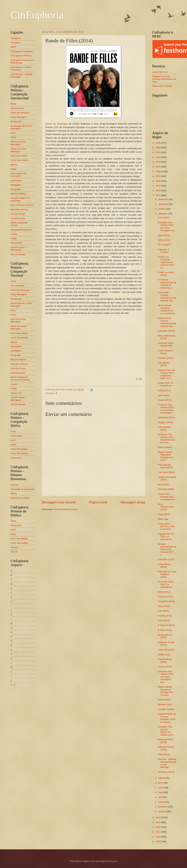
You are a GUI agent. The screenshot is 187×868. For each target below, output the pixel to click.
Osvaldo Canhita (166, 709)
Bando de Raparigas (57, 124)
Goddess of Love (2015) (166, 644)
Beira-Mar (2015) (166, 331)
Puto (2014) (164, 218)
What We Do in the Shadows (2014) (167, 574)
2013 (158, 822)
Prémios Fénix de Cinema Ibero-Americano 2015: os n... (166, 374)
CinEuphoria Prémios (21, 56)
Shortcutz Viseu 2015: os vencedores (166, 584)
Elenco (14, 165)
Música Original (18, 194)
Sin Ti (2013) (164, 245)
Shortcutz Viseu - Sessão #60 (166, 344)
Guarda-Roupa (18, 214)
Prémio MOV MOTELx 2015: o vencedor (167, 527)
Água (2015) (164, 235)
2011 (158, 832)
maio (161, 792)
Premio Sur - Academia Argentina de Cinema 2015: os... (166, 262)
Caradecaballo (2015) (165, 660)
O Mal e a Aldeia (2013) (166, 274)
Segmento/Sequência (21, 230)
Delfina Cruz (164, 655)
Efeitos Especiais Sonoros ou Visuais (20, 378)
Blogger (113, 861)
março (162, 802)
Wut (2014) (163, 484)
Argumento (16, 180)
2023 (158, 157)
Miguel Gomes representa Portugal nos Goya (165, 456)
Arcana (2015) (165, 667)
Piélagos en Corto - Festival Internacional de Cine (164, 79)
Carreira (15, 485)
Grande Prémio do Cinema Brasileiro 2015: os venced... (167, 718)
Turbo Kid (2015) (166, 650)
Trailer (14, 238)
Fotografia (16, 189)
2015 (158, 195)
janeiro (162, 811)
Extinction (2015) (166, 559)
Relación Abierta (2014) (166, 748)
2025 (158, 148)
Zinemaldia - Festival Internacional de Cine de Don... (167, 296)
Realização (16, 121)
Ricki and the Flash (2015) (165, 466)
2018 (158, 181)
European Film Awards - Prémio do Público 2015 (166, 731)
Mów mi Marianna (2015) (167, 337)
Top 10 (14, 552)
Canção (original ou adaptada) (20, 199)
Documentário (18, 108)
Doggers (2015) (166, 422)
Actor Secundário (19, 156)
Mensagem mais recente (59, 502)
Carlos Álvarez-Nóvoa (165, 352)
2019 (158, 176)
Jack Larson (164, 395)
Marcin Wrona (165, 447)
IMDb (13, 47)
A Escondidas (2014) (165, 428)
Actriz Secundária (19, 160)
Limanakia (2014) (166, 418)
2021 (158, 167)
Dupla (14, 169)
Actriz (13, 137)
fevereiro (163, 807)
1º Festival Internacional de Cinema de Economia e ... (167, 284)
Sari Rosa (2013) (166, 772)
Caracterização (18, 218)
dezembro (164, 199)
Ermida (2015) (165, 630)
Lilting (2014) (164, 390)
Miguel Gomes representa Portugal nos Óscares (165, 691)
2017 (158, 186)
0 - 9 (13, 685)
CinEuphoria (37, 15)
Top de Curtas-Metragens (18, 249)
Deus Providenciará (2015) (166, 507)
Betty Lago (163, 519)
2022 (158, 162)
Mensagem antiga (133, 502)
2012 (158, 827)
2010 (158, 837)
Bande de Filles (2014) (166, 741)
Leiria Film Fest (160, 72)
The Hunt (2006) (166, 489)
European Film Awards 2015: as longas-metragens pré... (166, 677)
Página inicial (98, 502)
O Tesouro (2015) (166, 625)
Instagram (16, 43)
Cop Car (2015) (166, 597)
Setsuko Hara (165, 704)
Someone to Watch (20, 498)
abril (161, 797)
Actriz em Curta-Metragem (19, 150)
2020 (158, 172)
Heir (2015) (163, 611)
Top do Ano (16, 243)
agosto (162, 778)
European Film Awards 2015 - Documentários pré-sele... (167, 438)
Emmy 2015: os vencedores (166, 384)
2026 (158, 143)
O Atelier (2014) (166, 358)
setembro (163, 214)
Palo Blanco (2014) (164, 364)
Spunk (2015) (164, 400)
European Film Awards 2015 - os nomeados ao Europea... (166, 409)
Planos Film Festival (162, 86)
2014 (158, 818)
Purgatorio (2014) (166, 601)
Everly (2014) (164, 592)
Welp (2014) (164, 606)
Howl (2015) (164, 621)
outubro (162, 209)
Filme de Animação (20, 113)
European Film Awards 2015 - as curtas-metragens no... (167, 226)
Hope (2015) (164, 514)
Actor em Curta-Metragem (19, 143)
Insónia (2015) (165, 616)
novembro (164, 204)
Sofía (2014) (164, 240)
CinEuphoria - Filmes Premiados (21, 69)
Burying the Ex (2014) (165, 636)
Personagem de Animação (19, 175)
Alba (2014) (164, 754)
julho (161, 783)
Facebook (16, 38)
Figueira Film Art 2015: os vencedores (166, 537)
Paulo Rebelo (164, 700)
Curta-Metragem (19, 117)
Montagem (16, 185)
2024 (158, 152)
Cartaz (14, 234)
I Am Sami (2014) (166, 472)
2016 (158, 191)
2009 (158, 842)
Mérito (14, 493)
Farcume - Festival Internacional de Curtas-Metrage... (167, 763)
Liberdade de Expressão (23, 489)
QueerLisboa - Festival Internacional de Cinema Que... (167, 322)
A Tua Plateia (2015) (164, 566)
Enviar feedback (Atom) (66, 509)
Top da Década (18, 254)
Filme (13, 104)
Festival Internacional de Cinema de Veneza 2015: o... (167, 549)
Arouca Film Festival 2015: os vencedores (166, 497)
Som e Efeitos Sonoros (22, 205)
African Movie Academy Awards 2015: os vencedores (166, 309)
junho (161, 788)
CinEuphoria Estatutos (22, 51)
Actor (13, 133)
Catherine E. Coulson (164, 251)
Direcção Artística (19, 209)
